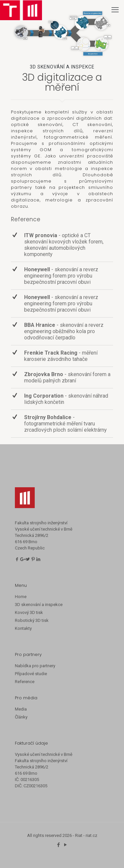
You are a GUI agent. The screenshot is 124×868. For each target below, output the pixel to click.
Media (21, 709)
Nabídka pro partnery (35, 666)
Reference (25, 682)
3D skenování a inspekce (39, 605)
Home (21, 597)
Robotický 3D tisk (32, 620)
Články (21, 717)
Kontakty (23, 628)
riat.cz (91, 835)
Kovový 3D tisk (29, 612)
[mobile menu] (115, 10)
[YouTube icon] (66, 845)
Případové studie (31, 674)
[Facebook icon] (59, 845)
